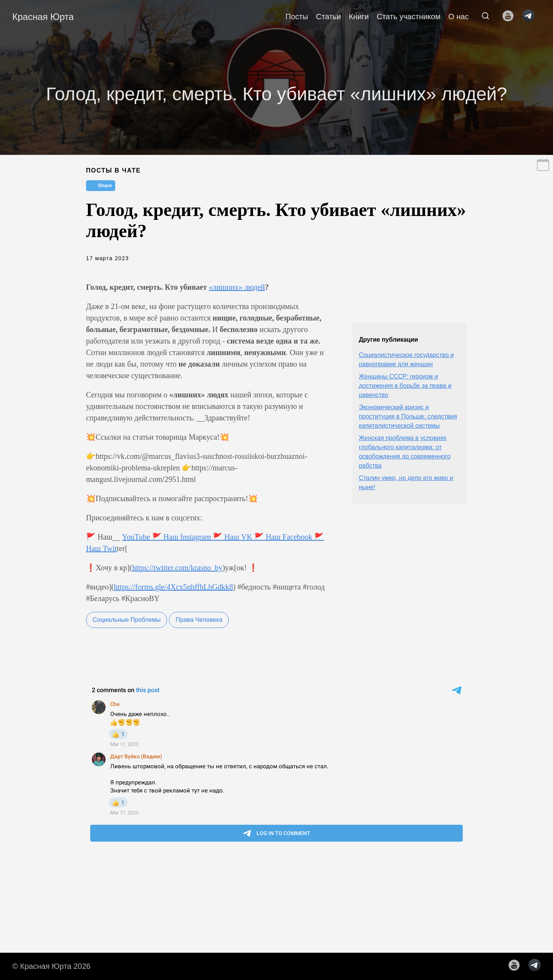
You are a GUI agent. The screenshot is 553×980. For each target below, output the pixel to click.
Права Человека (199, 620)
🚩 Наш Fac (273, 537)
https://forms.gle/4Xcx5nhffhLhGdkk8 (174, 587)
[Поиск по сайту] (485, 17)
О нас (458, 17)
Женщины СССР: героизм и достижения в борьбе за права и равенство (405, 386)
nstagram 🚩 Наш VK (218, 537)
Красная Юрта (43, 17)
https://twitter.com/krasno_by (177, 568)
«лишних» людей (237, 287)
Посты (297, 17)
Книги (359, 17)
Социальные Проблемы (127, 620)
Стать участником (409, 17)
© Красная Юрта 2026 (51, 966)
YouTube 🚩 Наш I (152, 537)
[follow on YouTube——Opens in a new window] (510, 17)
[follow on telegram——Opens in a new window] (531, 17)
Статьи (329, 17)
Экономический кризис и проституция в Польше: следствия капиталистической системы (408, 416)
